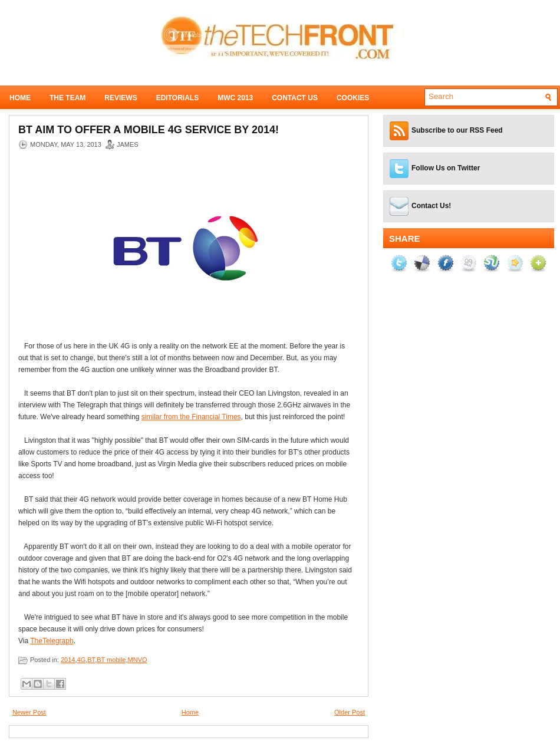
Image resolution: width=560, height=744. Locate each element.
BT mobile (111, 660)
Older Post (350, 712)
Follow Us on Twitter (446, 168)
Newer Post (29, 712)
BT (91, 660)
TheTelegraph (52, 641)
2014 (68, 660)
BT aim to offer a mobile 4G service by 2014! (149, 130)
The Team (67, 98)
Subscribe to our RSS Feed (457, 130)
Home (20, 98)
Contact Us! (431, 206)
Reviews (121, 98)
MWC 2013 (235, 98)
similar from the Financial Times (191, 417)
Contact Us (295, 98)
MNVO (138, 660)
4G (82, 660)
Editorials (177, 98)
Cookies (353, 98)
